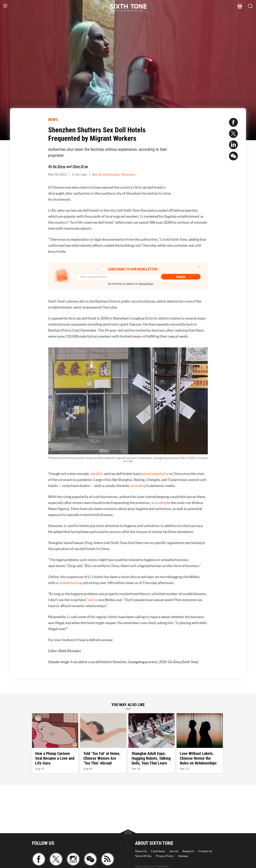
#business (128, 174)
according (138, 486)
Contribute (158, 851)
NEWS (53, 119)
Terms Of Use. (146, 284)
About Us (141, 851)
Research (188, 851)
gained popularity (155, 474)
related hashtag (70, 583)
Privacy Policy (165, 856)
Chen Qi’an (80, 166)
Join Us (174, 851)
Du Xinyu (59, 166)
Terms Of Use (143, 856)
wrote (93, 600)
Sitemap (183, 856)
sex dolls (97, 474)
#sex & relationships (106, 174)
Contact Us (205, 851)
